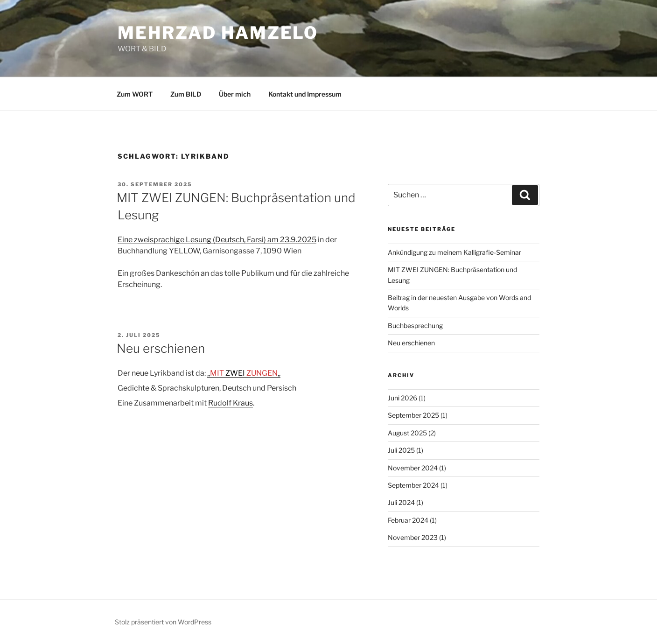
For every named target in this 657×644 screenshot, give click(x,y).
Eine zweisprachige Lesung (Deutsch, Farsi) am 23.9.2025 (217, 240)
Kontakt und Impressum (305, 94)
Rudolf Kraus (231, 403)
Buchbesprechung (415, 325)
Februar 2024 (408, 520)
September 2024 (413, 485)
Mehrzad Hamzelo (218, 33)
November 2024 (413, 468)
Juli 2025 (401, 450)
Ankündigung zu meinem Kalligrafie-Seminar (454, 252)
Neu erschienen (161, 348)
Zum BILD (186, 94)
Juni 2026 (402, 398)
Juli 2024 (401, 502)
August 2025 (407, 433)
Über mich (235, 94)
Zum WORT (135, 94)
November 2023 (413, 537)
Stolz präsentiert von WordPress (163, 622)
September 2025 (413, 415)
